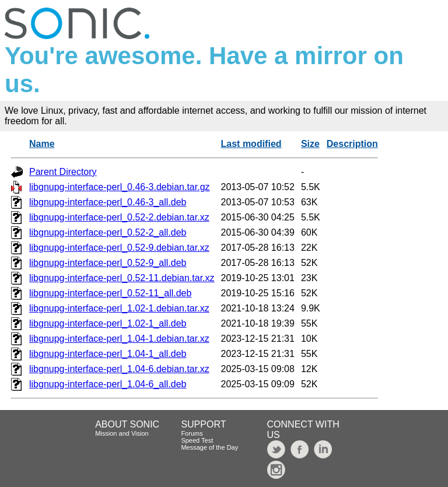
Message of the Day (209, 447)
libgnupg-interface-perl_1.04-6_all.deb (108, 384)
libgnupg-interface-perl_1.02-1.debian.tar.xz (119, 308)
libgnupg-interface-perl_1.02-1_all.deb (108, 323)
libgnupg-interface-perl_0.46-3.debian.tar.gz (120, 187)
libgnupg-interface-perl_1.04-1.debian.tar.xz (119, 339)
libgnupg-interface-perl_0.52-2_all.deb (108, 232)
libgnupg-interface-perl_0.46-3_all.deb (108, 202)
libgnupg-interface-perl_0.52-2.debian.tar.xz (119, 217)
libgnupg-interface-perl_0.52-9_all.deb (108, 263)
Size (310, 144)
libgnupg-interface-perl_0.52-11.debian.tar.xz (122, 278)
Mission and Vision (122, 433)
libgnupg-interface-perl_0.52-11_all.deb (110, 293)
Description (352, 144)
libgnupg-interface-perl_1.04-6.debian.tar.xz (119, 369)
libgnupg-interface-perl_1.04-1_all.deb (108, 354)
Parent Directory (63, 172)
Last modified (251, 144)
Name (42, 144)
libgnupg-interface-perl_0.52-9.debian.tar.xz (119, 248)
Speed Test (197, 440)
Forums (192, 433)
